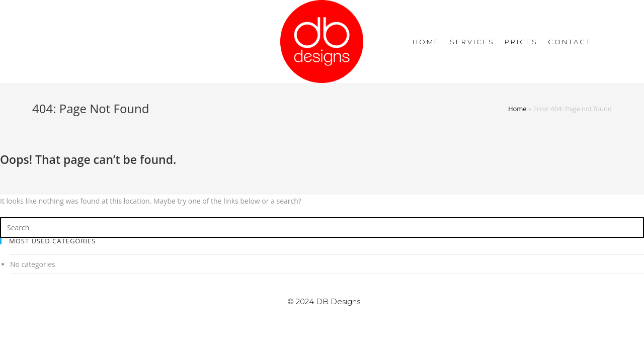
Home (517, 109)
